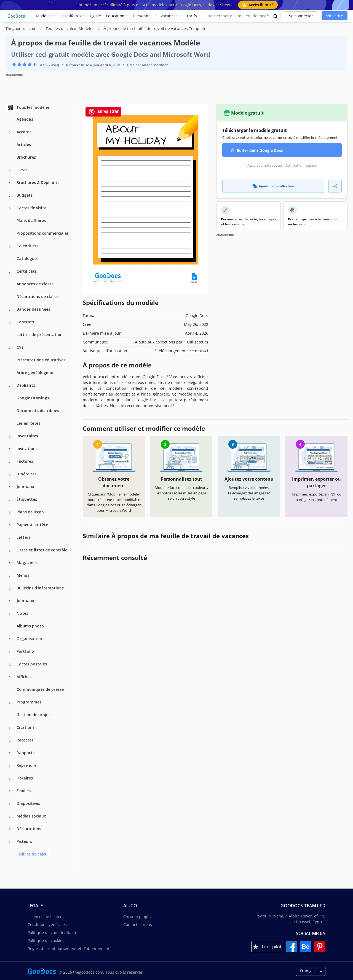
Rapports (26, 753)
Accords (24, 132)
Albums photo (30, 626)
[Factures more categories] (10, 462)
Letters (23, 537)
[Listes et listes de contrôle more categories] (10, 551)
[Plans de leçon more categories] (10, 513)
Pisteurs (24, 841)
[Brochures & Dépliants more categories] (10, 183)
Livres (22, 170)
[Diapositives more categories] (10, 804)
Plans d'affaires (31, 220)
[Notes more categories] (10, 614)
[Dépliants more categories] (10, 386)
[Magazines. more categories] (10, 563)
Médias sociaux (31, 816)
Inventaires (27, 436)
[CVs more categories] (10, 348)
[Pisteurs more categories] (10, 842)
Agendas (25, 119)
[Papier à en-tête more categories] (10, 525)
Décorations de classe (38, 297)
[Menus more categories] (10, 576)
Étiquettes (27, 499)
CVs (20, 347)
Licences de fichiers (46, 917)
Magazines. (28, 563)
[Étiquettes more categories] (10, 500)
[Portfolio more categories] (10, 652)
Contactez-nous (138, 924)
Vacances (169, 16)
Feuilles (24, 791)
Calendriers (27, 246)
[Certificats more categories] (10, 272)
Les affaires (71, 16)
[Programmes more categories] (10, 703)
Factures (25, 461)
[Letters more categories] (10, 538)
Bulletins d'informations (40, 588)
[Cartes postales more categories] (10, 665)
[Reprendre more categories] (10, 766)
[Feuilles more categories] (10, 791)
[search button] (276, 16)
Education (115, 16)
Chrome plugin (137, 917)
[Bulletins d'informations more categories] (10, 589)
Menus (23, 575)
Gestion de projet (33, 715)
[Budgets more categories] (10, 196)
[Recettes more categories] (10, 741)
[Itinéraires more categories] (10, 475)
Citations (26, 727)
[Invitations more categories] (10, 449)
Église (96, 16)
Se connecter (301, 16)
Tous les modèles (28, 107)
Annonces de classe (35, 284)
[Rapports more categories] (10, 753)
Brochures (26, 157)
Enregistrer (103, 112)
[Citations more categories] (10, 728)
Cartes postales (32, 664)
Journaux (25, 487)
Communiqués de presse (40, 689)
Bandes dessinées (33, 309)
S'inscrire (335, 16)
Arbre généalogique (35, 373)
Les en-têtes (28, 423)
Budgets (25, 195)
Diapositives (28, 803)
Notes (22, 613)
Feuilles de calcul (33, 854)
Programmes (29, 702)
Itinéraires (26, 474)
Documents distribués (38, 411)
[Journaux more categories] (10, 487)
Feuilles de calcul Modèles (71, 29)
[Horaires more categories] (10, 779)
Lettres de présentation (40, 335)
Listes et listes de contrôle (42, 550)
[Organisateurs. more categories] (10, 639)
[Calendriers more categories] (10, 247)
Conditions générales (47, 924)
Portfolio (25, 651)
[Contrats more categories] (10, 323)
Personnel (142, 16)
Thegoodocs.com (22, 29)
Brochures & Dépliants (38, 182)
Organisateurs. (31, 639)
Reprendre (26, 765)
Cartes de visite (31, 208)
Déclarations (29, 829)
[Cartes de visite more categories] (10, 209)
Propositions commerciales (43, 233)
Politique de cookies (46, 940)
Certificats (27, 271)
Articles (24, 144)
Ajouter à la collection (273, 186)
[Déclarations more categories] (10, 829)
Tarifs (192, 16)
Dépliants (26, 385)
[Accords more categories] (10, 132)
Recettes (25, 740)
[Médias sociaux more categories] (10, 817)
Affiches (24, 677)
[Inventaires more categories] (10, 437)
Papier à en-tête (32, 525)
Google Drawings (33, 398)
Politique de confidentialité (52, 932)
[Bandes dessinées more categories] (10, 310)
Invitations (27, 449)
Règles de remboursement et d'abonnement (69, 948)
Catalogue (27, 258)
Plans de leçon (30, 512)
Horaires (25, 778)
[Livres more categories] (10, 170)
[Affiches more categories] (10, 677)
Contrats (25, 322)
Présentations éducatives (41, 360)
